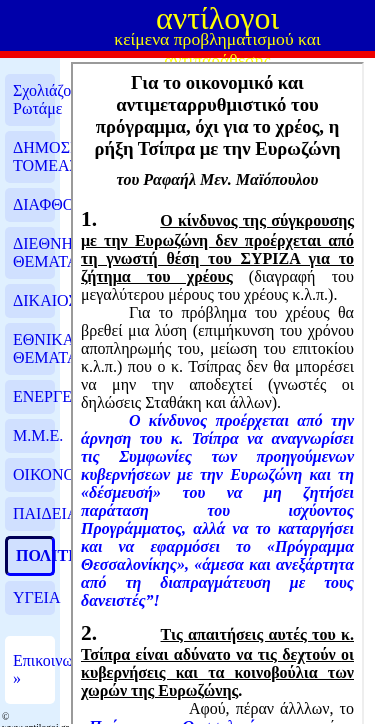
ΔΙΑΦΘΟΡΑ (34, 204)
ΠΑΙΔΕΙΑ (34, 513)
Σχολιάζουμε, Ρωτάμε (34, 99)
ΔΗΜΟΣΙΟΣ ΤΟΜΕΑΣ (34, 156)
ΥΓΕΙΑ (34, 597)
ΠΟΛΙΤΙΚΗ (34, 555)
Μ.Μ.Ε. (34, 435)
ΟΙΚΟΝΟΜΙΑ (34, 474)
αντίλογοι (217, 18)
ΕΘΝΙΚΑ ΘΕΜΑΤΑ (34, 348)
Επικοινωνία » (34, 669)
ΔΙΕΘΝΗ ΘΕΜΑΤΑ (34, 252)
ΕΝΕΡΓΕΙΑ (34, 396)
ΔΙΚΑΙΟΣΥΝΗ (34, 300)
